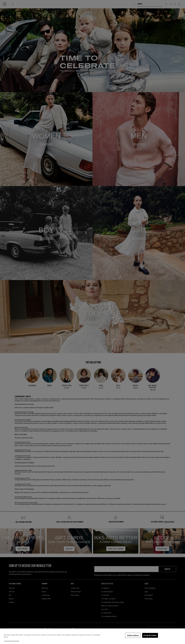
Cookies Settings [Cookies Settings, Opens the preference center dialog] (133, 635)
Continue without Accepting (12, 641)
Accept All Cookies (150, 635)
